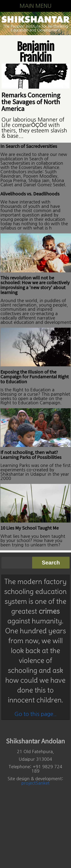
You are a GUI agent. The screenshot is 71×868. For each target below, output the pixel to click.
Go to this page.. (35, 714)
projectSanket (35, 783)
